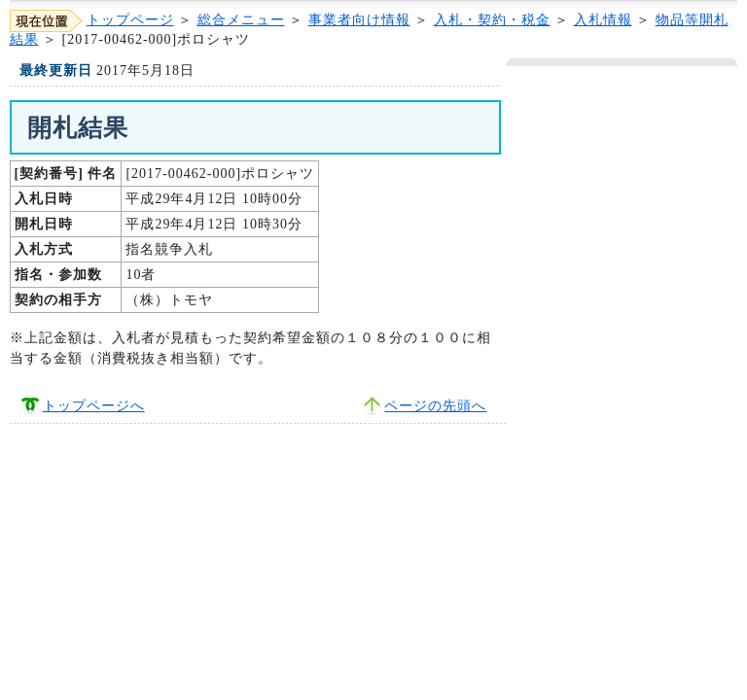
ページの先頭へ (435, 406)
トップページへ (94, 406)
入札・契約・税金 (492, 20)
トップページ (130, 20)
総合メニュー (241, 20)
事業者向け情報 (359, 20)
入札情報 (603, 20)
